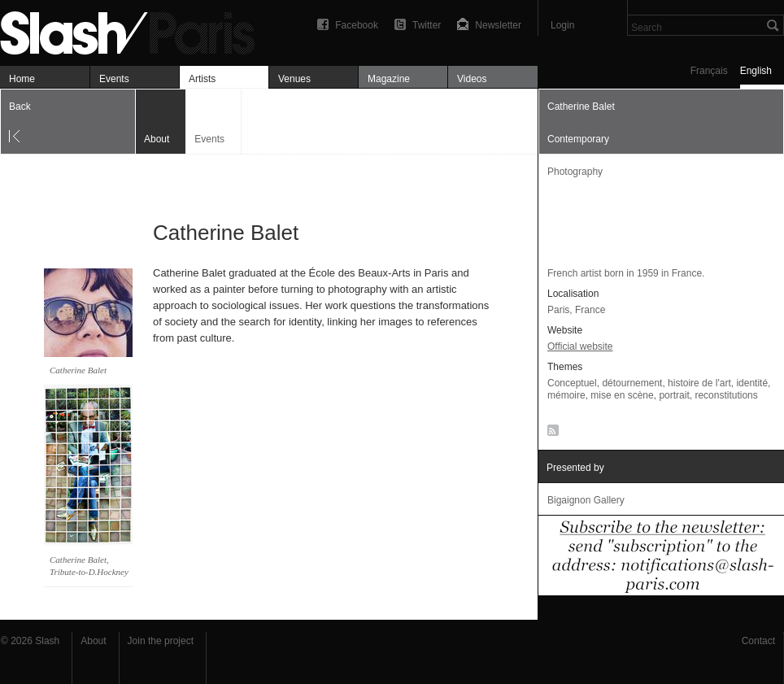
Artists (202, 79)
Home (22, 79)
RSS (550, 433)
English (756, 71)
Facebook (357, 25)
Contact (758, 641)
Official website (580, 346)
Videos (472, 79)
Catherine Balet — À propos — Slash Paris (134, 30)
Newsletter (498, 25)
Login (562, 25)
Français (709, 71)
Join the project (161, 641)
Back (20, 107)
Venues (294, 79)
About (93, 641)
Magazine (389, 79)
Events (114, 79)
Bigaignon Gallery (586, 500)
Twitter (427, 25)
